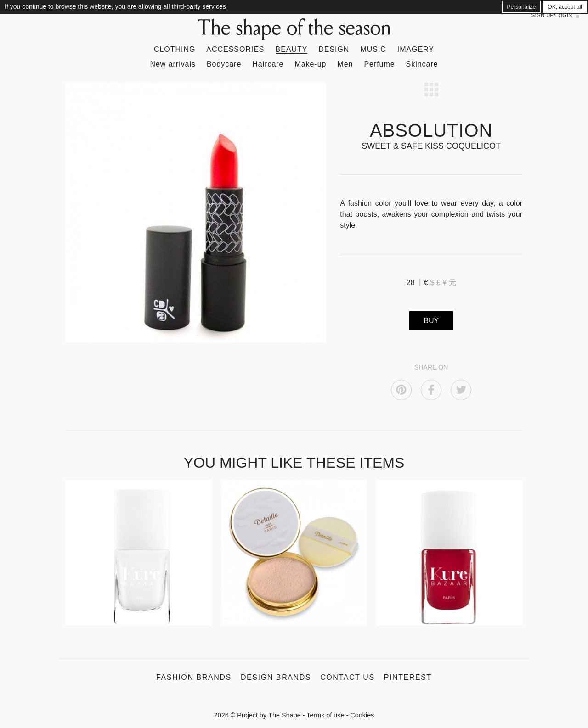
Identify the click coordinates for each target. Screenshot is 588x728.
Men (345, 64)
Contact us (348, 677)
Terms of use (325, 715)
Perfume (379, 64)
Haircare (268, 64)
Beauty (292, 49)
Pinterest (408, 677)
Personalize (522, 7)
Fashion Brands (194, 677)
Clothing (175, 49)
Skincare (422, 64)
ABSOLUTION (431, 130)
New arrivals (173, 64)
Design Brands (276, 677)
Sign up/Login (552, 15)
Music (373, 49)
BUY (431, 321)
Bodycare (224, 64)
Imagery (416, 49)
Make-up (310, 64)
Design (334, 49)
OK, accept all (565, 7)
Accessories (235, 49)
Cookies (362, 715)
